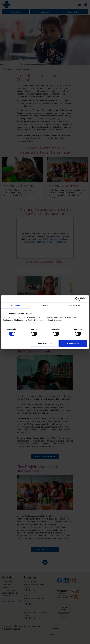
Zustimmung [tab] (16, 305)
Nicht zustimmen (45, 343)
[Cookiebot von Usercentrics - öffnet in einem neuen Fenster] (77, 299)
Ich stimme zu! (73, 343)
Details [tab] (45, 305)
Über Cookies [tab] (74, 305)
